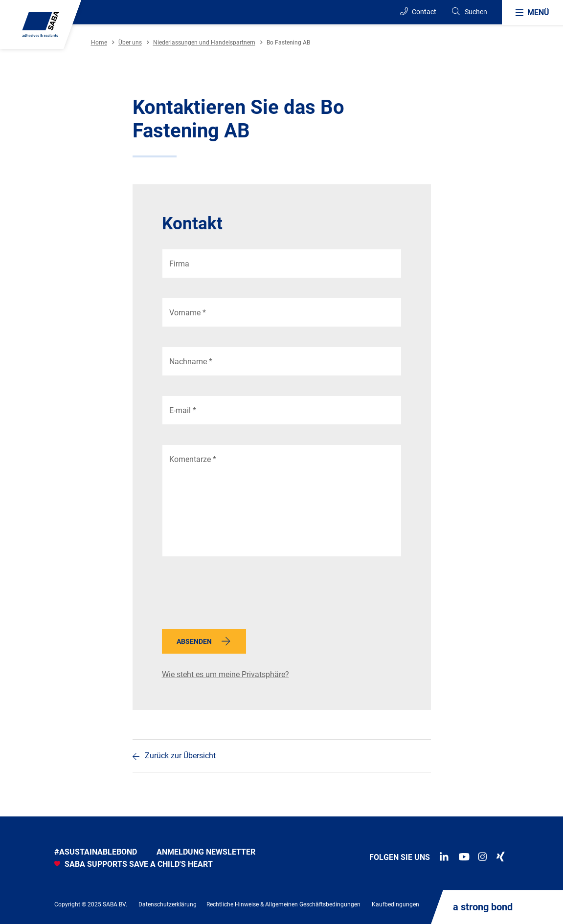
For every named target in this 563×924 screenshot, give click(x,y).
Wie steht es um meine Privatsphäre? (225, 674)
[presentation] (236, 595)
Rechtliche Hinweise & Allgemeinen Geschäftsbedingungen (283, 904)
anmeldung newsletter (206, 852)
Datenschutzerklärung (168, 904)
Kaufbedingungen (395, 904)
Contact (418, 11)
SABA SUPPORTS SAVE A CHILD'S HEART (134, 864)
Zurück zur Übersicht (180, 756)
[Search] (469, 12)
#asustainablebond (96, 852)
